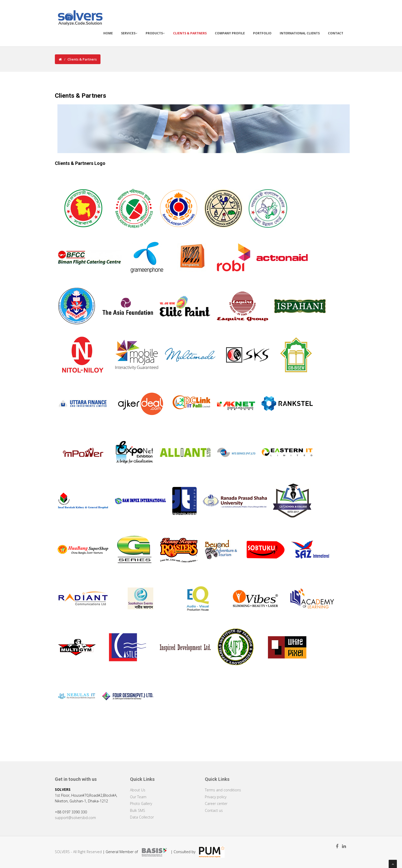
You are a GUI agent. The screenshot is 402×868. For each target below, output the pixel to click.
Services (129, 33)
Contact (336, 33)
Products (155, 33)
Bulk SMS (138, 810)
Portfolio (262, 33)
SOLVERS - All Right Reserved (78, 852)
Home (108, 33)
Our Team (138, 797)
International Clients (300, 33)
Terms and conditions (223, 790)
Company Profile (230, 33)
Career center (216, 804)
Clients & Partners (190, 33)
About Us (138, 790)
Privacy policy (216, 797)
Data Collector (142, 817)
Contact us (214, 810)
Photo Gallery (141, 804)
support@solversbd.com (75, 818)
